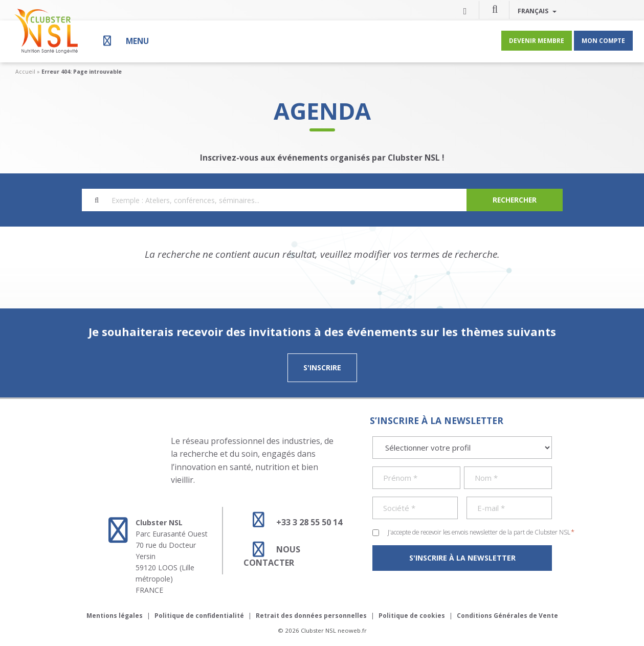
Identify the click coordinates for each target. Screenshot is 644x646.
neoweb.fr (352, 630)
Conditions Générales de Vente (507, 616)
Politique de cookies (412, 616)
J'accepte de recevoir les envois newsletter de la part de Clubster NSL (481, 532)
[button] (495, 9)
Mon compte (603, 40)
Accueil (25, 72)
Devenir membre (537, 40)
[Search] (515, 200)
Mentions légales (115, 616)
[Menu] (125, 41)
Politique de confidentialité (199, 616)
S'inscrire (322, 367)
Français (537, 11)
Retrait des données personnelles (311, 616)
